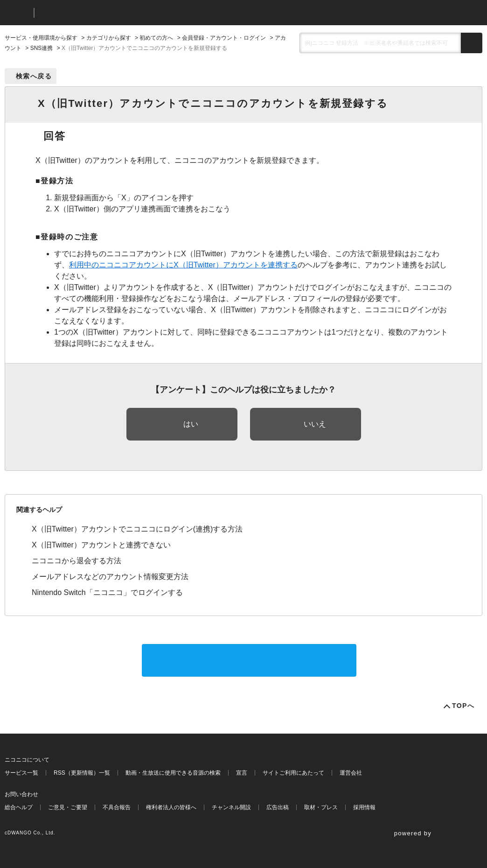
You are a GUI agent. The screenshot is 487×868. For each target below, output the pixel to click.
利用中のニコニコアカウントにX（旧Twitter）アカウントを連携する (183, 265)
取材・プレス (321, 807)
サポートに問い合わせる (249, 660)
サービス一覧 (21, 773)
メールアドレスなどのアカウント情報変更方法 (110, 577)
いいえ (315, 424)
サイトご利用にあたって (293, 773)
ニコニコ (17, 13)
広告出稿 (278, 807)
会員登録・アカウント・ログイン (224, 38)
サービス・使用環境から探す (41, 38)
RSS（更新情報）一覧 (82, 773)
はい (191, 424)
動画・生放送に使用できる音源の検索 (173, 773)
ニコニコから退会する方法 (77, 561)
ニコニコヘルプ (91, 13)
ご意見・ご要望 (68, 807)
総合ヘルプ (19, 807)
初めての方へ (156, 38)
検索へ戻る (34, 76)
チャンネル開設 (231, 807)
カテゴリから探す (109, 38)
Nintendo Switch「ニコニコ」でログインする (107, 592)
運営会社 (351, 773)
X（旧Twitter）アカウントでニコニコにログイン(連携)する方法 (137, 529)
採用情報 (364, 807)
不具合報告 (117, 807)
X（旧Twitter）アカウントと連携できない (101, 545)
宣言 (242, 773)
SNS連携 (42, 48)
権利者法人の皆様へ (171, 807)
